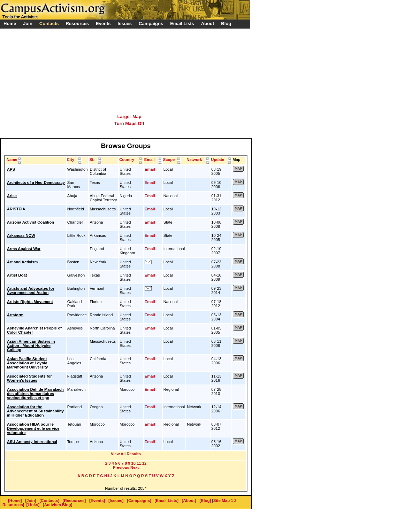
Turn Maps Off (129, 123)
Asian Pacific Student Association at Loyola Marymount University (28, 363)
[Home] (15, 501)
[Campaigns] (139, 501)
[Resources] (74, 501)
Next (135, 467)
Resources (13, 505)
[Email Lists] (167, 501)
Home (10, 24)
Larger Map (129, 117)
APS (11, 169)
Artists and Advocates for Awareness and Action (31, 290)
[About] (189, 501)
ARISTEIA (16, 209)
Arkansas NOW (21, 235)
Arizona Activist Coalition (30, 222)
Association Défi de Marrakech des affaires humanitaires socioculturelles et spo (35, 394)
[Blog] (205, 501)
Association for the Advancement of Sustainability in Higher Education (35, 411)
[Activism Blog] (58, 505)
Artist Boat (17, 275)
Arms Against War (24, 249)
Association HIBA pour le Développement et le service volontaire (33, 428)
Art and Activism (22, 262)
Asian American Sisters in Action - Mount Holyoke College (31, 346)
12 (144, 463)
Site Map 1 (223, 501)
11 (139, 463)
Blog (226, 24)
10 (133, 463)
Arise (12, 196)
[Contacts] (49, 501)
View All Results (126, 454)
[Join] (30, 501)
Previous (121, 467)
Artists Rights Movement (30, 302)
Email (150, 169)
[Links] (33, 505)
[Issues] (116, 501)
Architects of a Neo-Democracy (36, 183)
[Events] (97, 501)
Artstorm (15, 315)
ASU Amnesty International (32, 442)
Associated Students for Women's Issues (29, 378)
